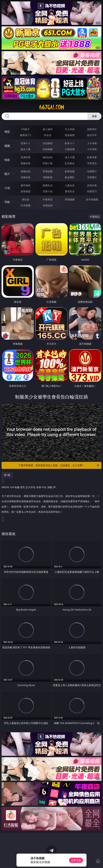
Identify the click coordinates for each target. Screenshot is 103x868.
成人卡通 (70, 157)
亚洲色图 (48, 171)
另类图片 (92, 177)
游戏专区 (92, 129)
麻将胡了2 (26, 135)
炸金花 (48, 135)
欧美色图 (70, 171)
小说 (7, 188)
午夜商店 (48, 199)
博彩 (7, 132)
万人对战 (70, 129)
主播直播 (70, 149)
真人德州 (48, 129)
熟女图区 (70, 177)
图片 (7, 174)
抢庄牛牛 (92, 135)
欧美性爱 (92, 157)
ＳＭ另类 (92, 149)
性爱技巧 (92, 191)
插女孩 (26, 199)
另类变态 (92, 163)
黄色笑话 (70, 191)
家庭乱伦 (48, 185)
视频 (7, 146)
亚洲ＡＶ (26, 143)
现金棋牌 (70, 135)
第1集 (7, 475)
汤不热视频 (92, 199)
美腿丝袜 (26, 177)
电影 (7, 160)
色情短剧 (48, 205)
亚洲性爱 (26, 157)
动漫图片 (92, 171)
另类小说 (48, 191)
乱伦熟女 (70, 163)
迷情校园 (26, 191)
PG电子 (25, 129)
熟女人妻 (26, 149)
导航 (7, 202)
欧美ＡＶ (70, 143)
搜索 (94, 116)
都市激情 (26, 185)
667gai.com (51, 107)
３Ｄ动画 (92, 143)
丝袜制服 (48, 149)
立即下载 (76, 860)
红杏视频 (26, 205)
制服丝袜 (26, 163)
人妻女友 (70, 185)
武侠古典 (92, 185)
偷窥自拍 (26, 171)
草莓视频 (70, 199)
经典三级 (48, 163)
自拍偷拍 (48, 143)
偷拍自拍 (48, 157)
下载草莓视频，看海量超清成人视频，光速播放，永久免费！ (59, 465)
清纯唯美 (48, 177)
